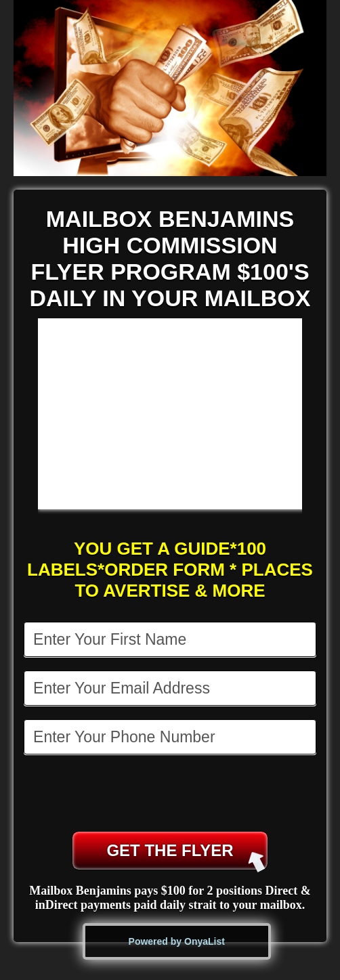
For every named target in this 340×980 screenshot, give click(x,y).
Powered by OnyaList (177, 941)
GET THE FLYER (186, 856)
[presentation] (171, 794)
